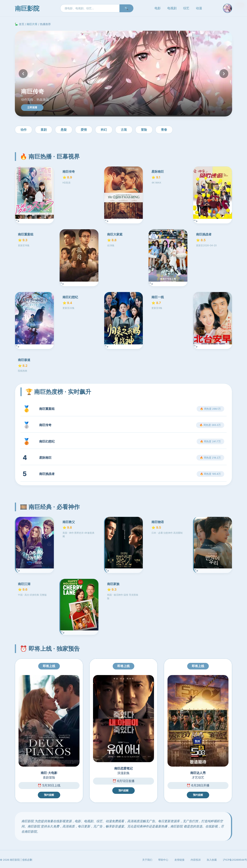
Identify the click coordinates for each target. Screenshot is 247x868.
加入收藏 (212, 860)
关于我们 (147, 860)
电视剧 (172, 8)
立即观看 (32, 107)
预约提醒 (49, 795)
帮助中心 (163, 860)
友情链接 (179, 860)
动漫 (199, 8)
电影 (158, 8)
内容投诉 (196, 860)
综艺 (186, 8)
